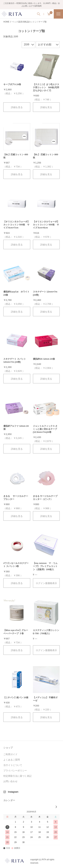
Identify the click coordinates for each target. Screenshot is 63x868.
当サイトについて (13, 765)
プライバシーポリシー (15, 771)
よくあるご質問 (12, 760)
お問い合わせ (10, 781)
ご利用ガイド (10, 754)
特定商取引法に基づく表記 (17, 776)
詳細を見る (17, 107)
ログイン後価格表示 (46, 583)
